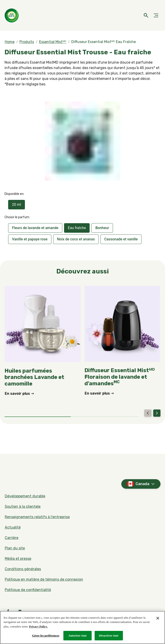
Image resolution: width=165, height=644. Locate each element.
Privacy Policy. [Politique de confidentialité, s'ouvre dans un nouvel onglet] (38, 626)
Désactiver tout (109, 636)
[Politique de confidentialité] (28, 590)
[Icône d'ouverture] (146, 15)
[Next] (157, 413)
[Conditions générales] (23, 569)
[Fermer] (158, 618)
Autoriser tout (78, 636)
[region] (82, 627)
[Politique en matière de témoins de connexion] (44, 579)
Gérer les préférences (46, 636)
